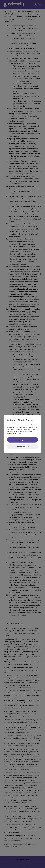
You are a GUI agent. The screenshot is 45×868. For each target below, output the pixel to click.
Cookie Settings (22, 446)
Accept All (22, 440)
